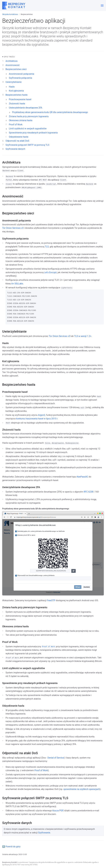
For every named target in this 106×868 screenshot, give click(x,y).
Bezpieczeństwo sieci (16, 69)
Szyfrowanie (44, 833)
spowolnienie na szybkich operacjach (82, 789)
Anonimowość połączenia (21, 74)
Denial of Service (56, 758)
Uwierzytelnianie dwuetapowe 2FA (26, 108)
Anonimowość (13, 65)
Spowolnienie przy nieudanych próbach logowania (33, 133)
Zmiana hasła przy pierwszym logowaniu (29, 116)
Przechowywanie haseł (20, 99)
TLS (47, 247)
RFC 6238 (89, 492)
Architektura (11, 61)
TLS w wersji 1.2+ (83, 336)
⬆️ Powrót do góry (11, 847)
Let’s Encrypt (50, 272)
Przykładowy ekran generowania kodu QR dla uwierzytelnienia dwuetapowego (50, 112)
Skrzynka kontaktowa (10, 14)
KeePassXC (83, 477)
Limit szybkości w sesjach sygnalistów (28, 129)
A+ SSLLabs (17, 284)
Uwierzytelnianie (14, 82)
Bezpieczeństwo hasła (16, 95)
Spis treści (10, 57)
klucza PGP (58, 811)
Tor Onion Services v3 (13, 228)
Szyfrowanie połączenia (20, 78)
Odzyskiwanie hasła (19, 137)
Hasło (12, 87)
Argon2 (42, 415)
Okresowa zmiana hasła (21, 120)
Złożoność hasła (17, 104)
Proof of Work (16, 125)
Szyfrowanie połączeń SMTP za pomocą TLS (27, 145)
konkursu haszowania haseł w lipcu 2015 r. (37, 419)
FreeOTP (51, 600)
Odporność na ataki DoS (17, 141)
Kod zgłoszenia (16, 91)
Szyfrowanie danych (15, 149)
